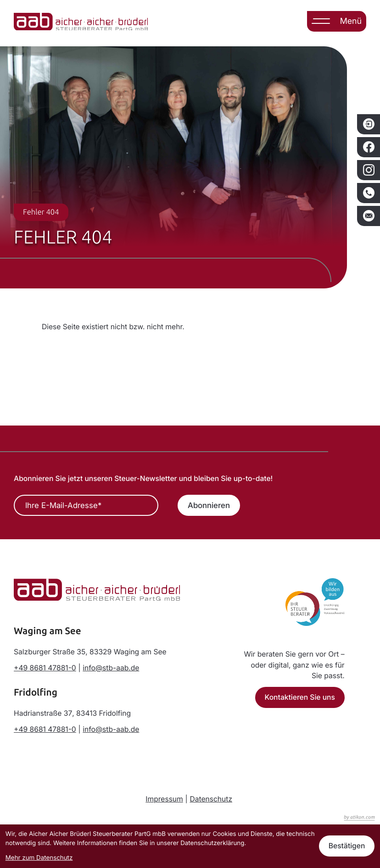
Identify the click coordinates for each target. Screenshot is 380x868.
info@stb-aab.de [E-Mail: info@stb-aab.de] (111, 668)
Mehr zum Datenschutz (39, 858)
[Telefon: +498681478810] (45, 668)
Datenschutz (211, 799)
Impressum (164, 799)
